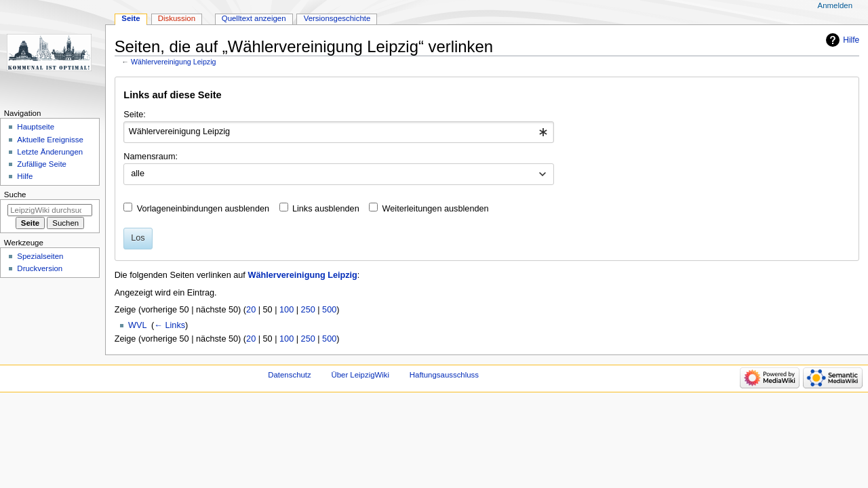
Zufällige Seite (42, 164)
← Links (170, 325)
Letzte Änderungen (50, 152)
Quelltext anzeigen (254, 18)
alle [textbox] (138, 174)
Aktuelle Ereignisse (50, 140)
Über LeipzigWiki (360, 375)
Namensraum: (151, 157)
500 (329, 310)
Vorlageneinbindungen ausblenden (203, 209)
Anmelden (835, 5)
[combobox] (339, 132)
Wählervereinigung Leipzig (174, 62)
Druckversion (40, 268)
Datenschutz (290, 375)
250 (308, 310)
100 (287, 310)
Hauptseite (36, 127)
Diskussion (177, 18)
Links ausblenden (326, 209)
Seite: (134, 115)
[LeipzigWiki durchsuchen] (50, 210)
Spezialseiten (40, 256)
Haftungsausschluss (444, 375)
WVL (137, 325)
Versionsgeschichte (337, 18)
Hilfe (851, 40)
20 (251, 310)
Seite (131, 18)
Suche (15, 195)
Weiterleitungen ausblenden (436, 209)
